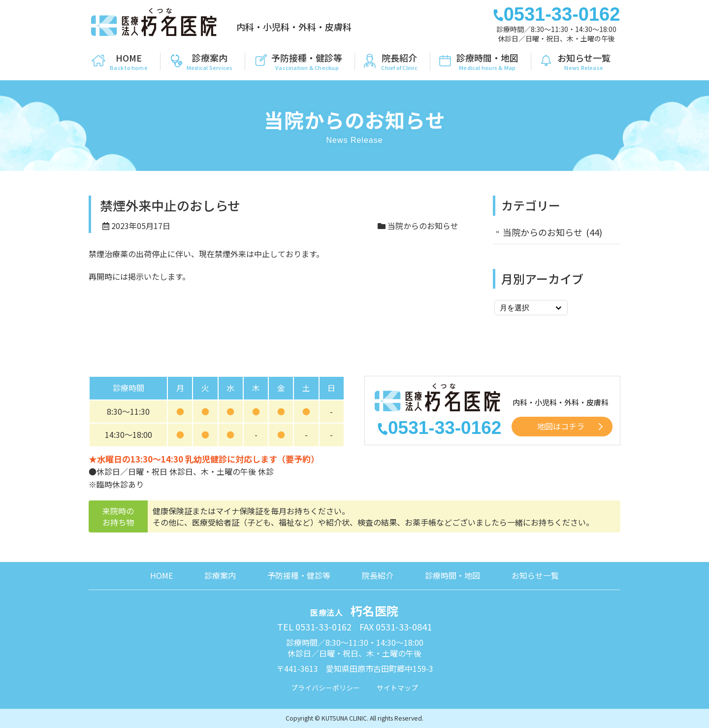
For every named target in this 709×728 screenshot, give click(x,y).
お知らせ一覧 (535, 575)
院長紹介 (378, 575)
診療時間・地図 (452, 575)
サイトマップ (397, 688)
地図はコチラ (561, 426)
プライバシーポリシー (325, 688)
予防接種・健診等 (299, 575)
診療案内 (220, 575)
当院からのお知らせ (423, 226)
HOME (161, 575)
